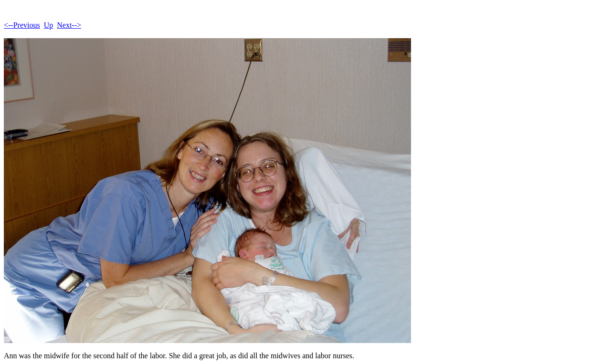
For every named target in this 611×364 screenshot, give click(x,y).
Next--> (69, 25)
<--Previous (22, 25)
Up (49, 25)
